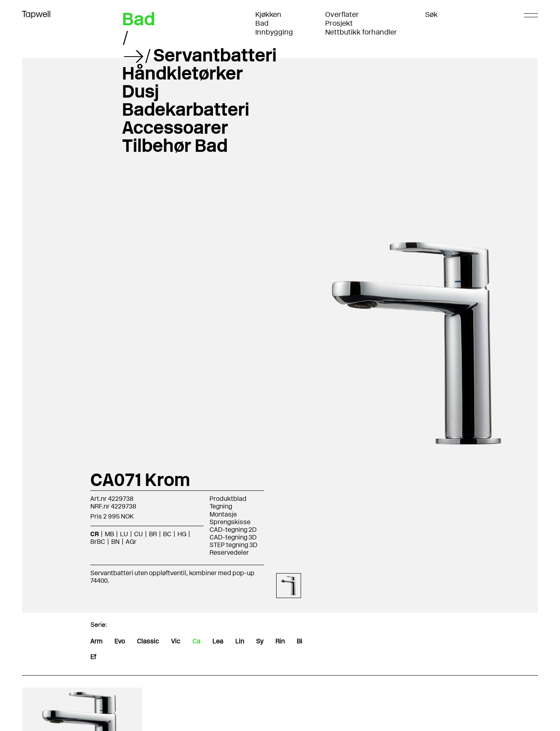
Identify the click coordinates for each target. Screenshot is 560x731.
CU (138, 534)
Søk (431, 14)
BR (153, 534)
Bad (262, 23)
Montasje (223, 514)
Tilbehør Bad (175, 145)
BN (115, 542)
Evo (120, 641)
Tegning (221, 506)
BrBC (98, 542)
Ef (93, 657)
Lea (218, 641)
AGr (131, 542)
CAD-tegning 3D (233, 537)
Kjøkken (268, 14)
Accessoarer (175, 127)
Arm (96, 641)
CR (95, 534)
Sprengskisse (230, 522)
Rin (280, 641)
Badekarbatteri (186, 109)
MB (109, 534)
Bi (299, 641)
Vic (176, 641)
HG (182, 534)
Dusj (141, 91)
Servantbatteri (215, 55)
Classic (148, 641)
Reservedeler (229, 552)
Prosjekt (339, 23)
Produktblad (228, 499)
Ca (196, 641)
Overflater (342, 14)
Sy (260, 641)
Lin (240, 641)
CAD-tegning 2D (233, 530)
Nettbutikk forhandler (361, 32)
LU (124, 534)
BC (167, 534)
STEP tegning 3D (233, 545)
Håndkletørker (182, 73)
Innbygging (274, 32)
